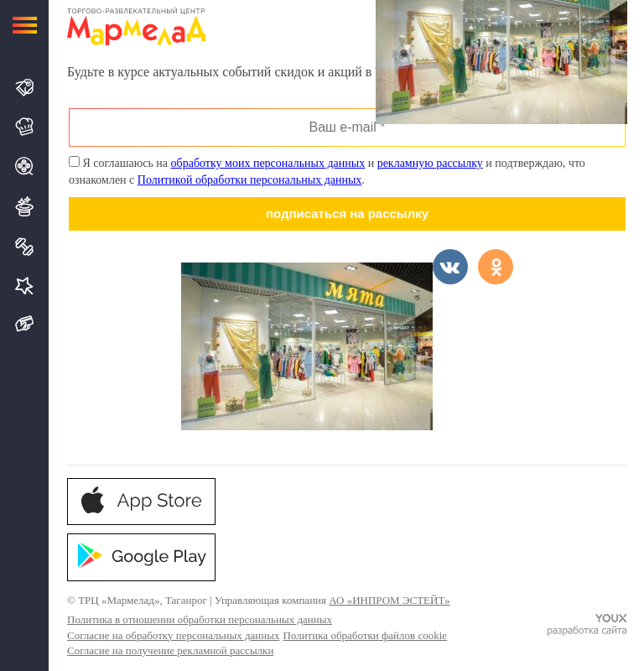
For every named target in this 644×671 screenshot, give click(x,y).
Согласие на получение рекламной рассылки (170, 650)
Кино (26, 166)
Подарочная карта (26, 324)
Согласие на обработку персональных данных (173, 635)
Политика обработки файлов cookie (365, 635)
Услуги (26, 286)
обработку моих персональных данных (268, 163)
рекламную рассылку (430, 163)
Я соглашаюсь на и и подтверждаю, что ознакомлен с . (327, 171)
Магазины (26, 88)
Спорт (26, 247)
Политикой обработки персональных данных (250, 180)
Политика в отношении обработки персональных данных (200, 619)
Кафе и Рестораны (26, 127)
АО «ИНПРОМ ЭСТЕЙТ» (389, 600)
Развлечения (26, 206)
